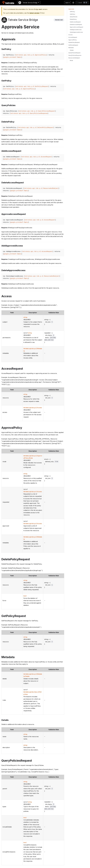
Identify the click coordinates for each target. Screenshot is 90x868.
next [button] (67, 3)
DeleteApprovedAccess (76, 32)
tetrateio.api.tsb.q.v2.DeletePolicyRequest (36, 127)
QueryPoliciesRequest (74, 53)
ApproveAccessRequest (76, 27)
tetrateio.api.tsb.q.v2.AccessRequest (37, 157)
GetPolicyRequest (73, 45)
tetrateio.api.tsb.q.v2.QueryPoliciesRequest (37, 111)
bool (25, 596)
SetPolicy (72, 12)
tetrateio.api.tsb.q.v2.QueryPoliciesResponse (29, 113)
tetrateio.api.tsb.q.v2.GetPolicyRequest (32, 86)
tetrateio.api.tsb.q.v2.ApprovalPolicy (31, 55)
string (25, 317)
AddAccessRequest (75, 22)
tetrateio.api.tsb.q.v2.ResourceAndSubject (41, 188)
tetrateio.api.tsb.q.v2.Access (33, 408)
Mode (71, 60)
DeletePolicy (73, 19)
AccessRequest (73, 37)
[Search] (82, 3)
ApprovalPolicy (73, 40)
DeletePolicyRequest (74, 42)
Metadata (71, 48)
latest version (34, 13)
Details (72, 50)
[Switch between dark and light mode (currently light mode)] (73, 3)
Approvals (71, 9)
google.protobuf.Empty (13, 57)
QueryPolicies (74, 17)
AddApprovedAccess (76, 30)
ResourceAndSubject (74, 58)
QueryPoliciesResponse (75, 55)
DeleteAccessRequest (76, 25)
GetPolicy (72, 14)
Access (71, 35)
